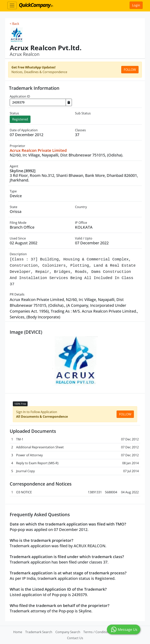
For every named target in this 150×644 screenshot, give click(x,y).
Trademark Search (39, 632)
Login (136, 5)
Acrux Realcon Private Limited (38, 150)
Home (18, 632)
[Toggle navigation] (12, 5)
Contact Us (75, 638)
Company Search (68, 632)
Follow (130, 70)
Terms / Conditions (97, 632)
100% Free (20, 404)
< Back (14, 24)
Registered (20, 119)
